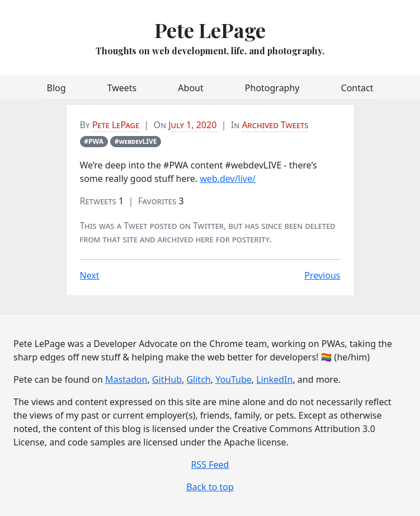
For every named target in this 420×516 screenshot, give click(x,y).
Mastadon (126, 379)
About (190, 88)
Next (90, 275)
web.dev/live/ (228, 179)
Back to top (210, 487)
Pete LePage (210, 30)
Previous (322, 275)
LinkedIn (274, 379)
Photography (272, 88)
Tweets (122, 88)
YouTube (233, 379)
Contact (357, 88)
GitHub (167, 379)
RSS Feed (210, 465)
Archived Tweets (275, 125)
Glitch (198, 379)
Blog (56, 88)
